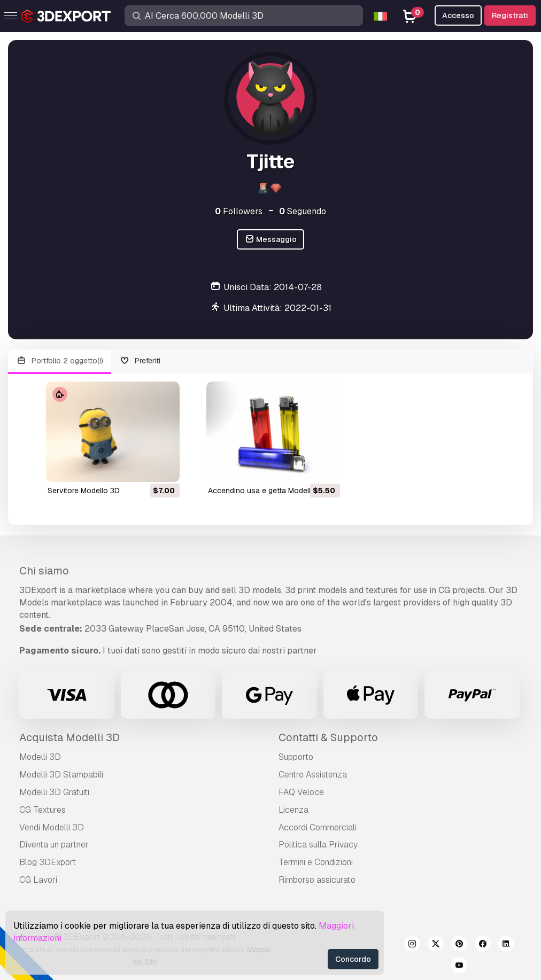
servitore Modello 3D (84, 491)
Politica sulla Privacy (318, 845)
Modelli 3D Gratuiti (54, 792)
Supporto (296, 757)
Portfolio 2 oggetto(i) (60, 361)
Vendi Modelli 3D (52, 827)
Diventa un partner (54, 845)
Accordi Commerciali (318, 827)
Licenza (293, 810)
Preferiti (140, 361)
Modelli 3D (40, 757)
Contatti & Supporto (328, 737)
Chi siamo (44, 571)
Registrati (510, 15)
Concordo (353, 959)
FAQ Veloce (301, 792)
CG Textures (42, 810)
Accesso (458, 15)
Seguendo (303, 211)
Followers (239, 211)
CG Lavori (38, 880)
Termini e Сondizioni (316, 862)
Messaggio (271, 240)
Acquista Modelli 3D (69, 737)
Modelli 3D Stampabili (61, 775)
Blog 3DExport (48, 862)
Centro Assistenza (313, 775)
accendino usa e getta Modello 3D (268, 491)
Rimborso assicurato (317, 880)
